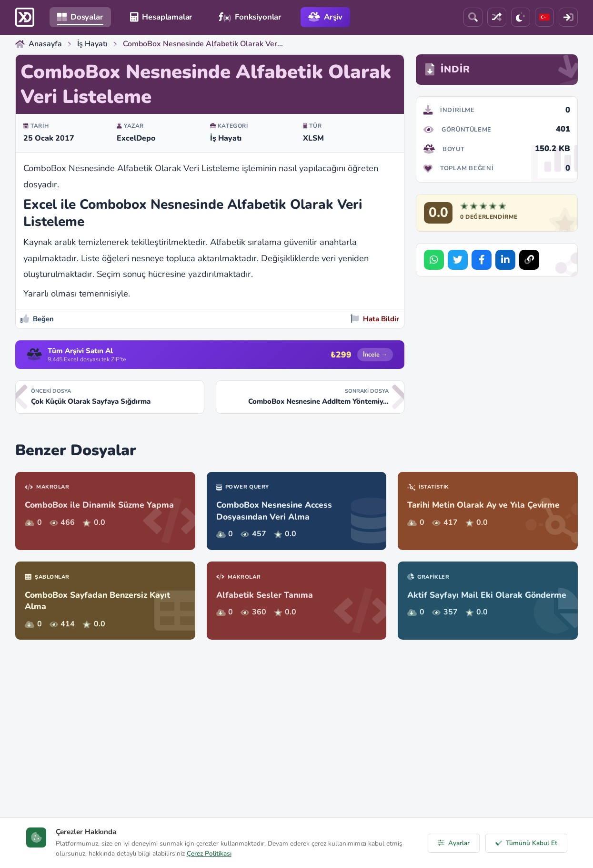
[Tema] (521, 17)
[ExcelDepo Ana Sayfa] (25, 17)
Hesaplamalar (161, 17)
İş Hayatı (226, 138)
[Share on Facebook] (482, 260)
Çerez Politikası (209, 853)
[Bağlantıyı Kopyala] (529, 260)
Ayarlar (454, 843)
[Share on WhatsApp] (434, 260)
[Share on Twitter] (458, 260)
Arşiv (325, 17)
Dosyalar (80, 17)
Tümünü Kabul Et (526, 843)
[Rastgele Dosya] (497, 17)
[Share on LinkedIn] (505, 260)
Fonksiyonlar (250, 17)
